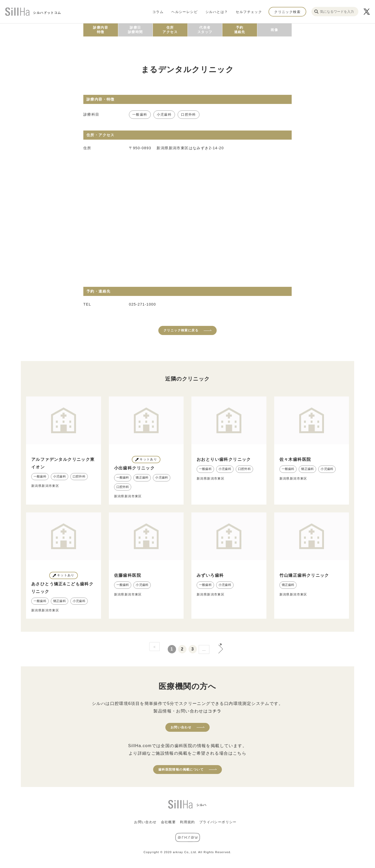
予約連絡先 (240, 30)
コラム (158, 12)
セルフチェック (249, 12)
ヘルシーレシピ (185, 12)
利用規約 (187, 822)
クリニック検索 (287, 12)
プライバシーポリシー (218, 822)
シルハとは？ (217, 12)
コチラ (215, 711)
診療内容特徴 (101, 30)
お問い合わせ (181, 727)
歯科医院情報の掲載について (181, 770)
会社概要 (168, 822)
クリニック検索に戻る (181, 330)
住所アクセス (170, 30)
